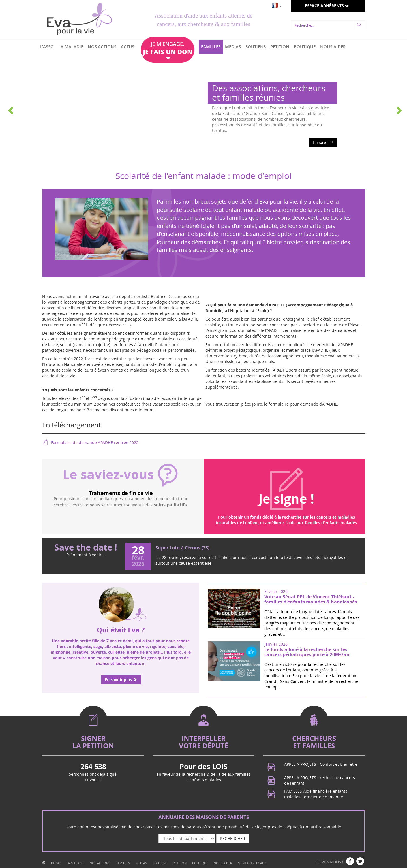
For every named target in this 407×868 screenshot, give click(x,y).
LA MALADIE (71, 47)
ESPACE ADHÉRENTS (327, 6)
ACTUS (128, 47)
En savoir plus (121, 680)
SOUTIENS (256, 47)
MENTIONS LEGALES (252, 863)
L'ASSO (47, 47)
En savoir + (323, 142)
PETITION (280, 47)
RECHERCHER (233, 838)
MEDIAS (233, 47)
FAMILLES (211, 47)
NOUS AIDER (333, 47)
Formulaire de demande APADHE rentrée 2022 (90, 442)
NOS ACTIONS (102, 47)
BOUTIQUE (305, 47)
